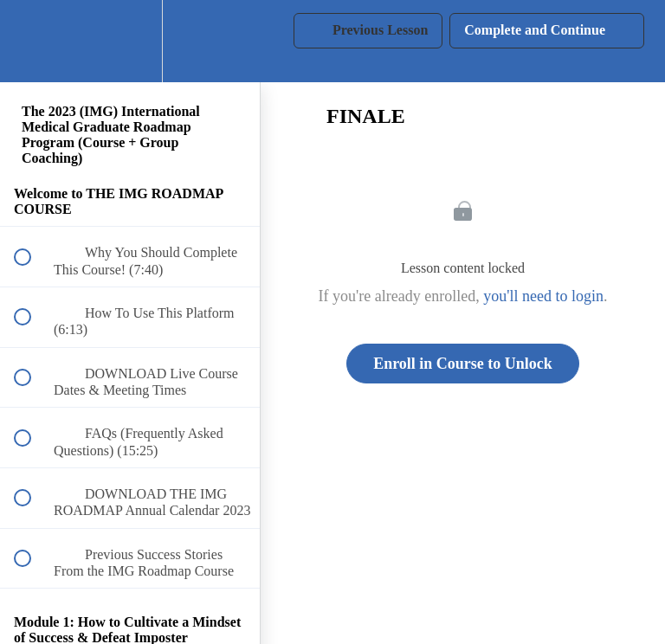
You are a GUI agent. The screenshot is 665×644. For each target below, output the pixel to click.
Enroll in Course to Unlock (463, 364)
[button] (32, 41)
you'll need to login (543, 296)
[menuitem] (130, 41)
